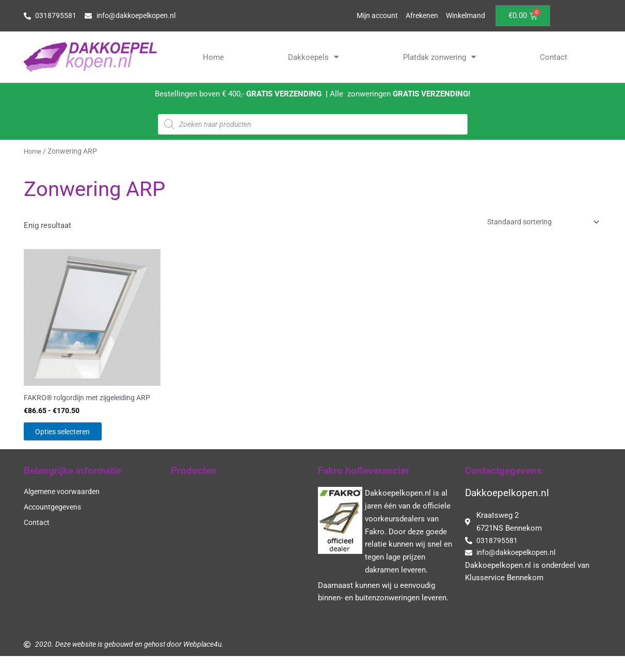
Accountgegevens (54, 521)
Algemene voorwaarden (64, 506)
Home (213, 57)
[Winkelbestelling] (537, 223)
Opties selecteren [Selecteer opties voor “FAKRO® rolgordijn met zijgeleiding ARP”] (75, 444)
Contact (554, 57)
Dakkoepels (313, 57)
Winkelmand (464, 16)
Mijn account (370, 16)
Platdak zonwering (439, 57)
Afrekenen (418, 16)
